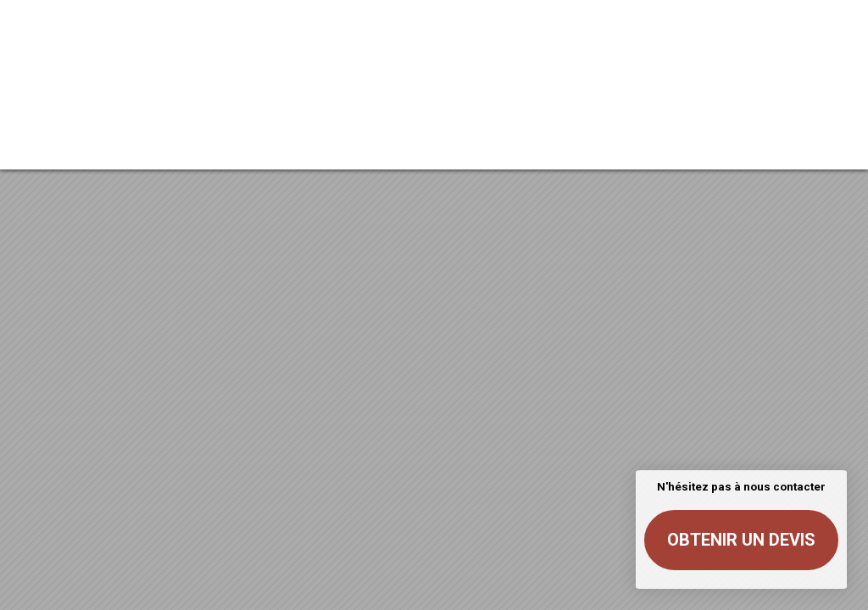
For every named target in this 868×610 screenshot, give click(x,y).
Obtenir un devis (741, 540)
